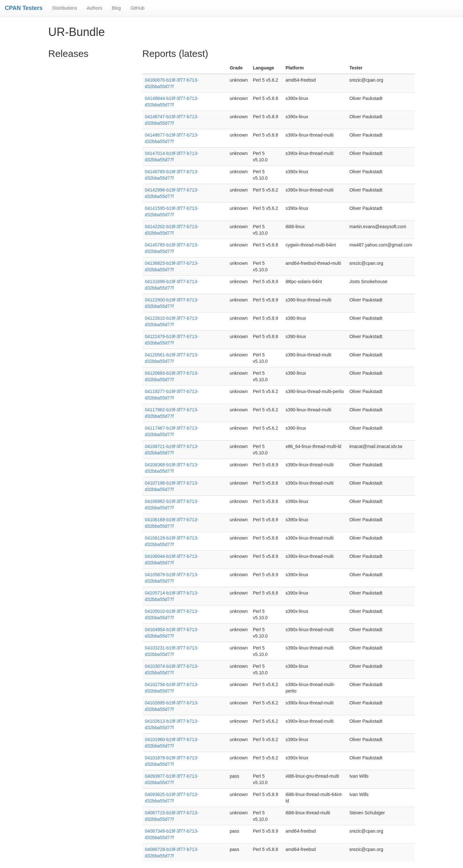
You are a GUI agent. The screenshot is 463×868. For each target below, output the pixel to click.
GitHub (138, 8)
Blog (116, 8)
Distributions (64, 8)
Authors (94, 8)
